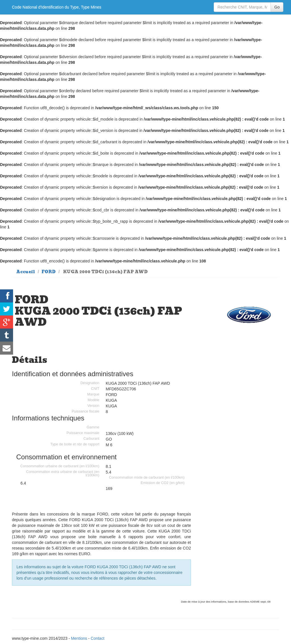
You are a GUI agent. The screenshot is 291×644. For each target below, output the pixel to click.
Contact (97, 638)
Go (277, 7)
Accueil (26, 272)
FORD (49, 272)
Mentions (79, 638)
